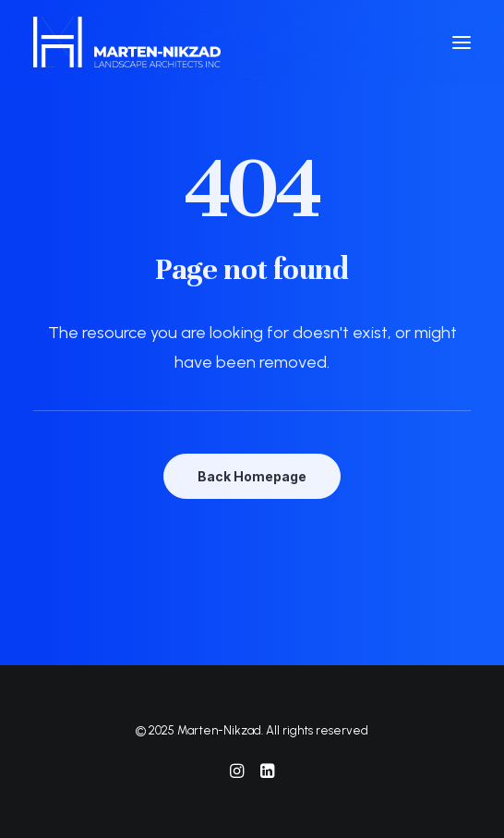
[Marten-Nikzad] (127, 42)
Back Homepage (252, 476)
